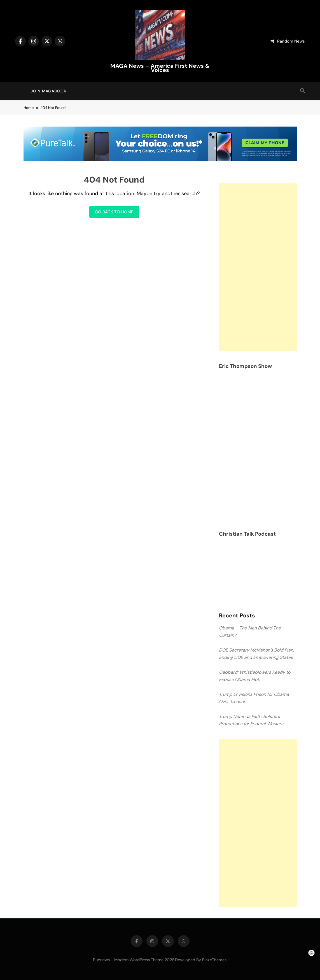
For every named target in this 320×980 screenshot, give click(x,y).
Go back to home (114, 212)
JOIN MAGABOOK (49, 91)
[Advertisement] (258, 267)
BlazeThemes (214, 960)
